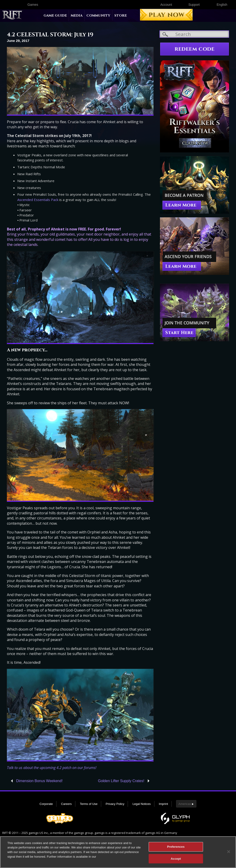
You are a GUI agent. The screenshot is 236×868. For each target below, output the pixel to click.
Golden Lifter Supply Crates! (121, 781)
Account (166, 5)
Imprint (163, 804)
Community (98, 16)
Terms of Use (89, 804)
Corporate (46, 804)
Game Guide (55, 16)
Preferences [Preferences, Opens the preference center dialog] (176, 848)
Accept (176, 860)
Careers (66, 804)
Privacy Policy (115, 804)
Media (77, 16)
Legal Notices (142, 804)
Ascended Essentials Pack (38, 200)
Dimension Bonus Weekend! (39, 781)
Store (121, 16)
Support (194, 5)
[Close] (229, 853)
